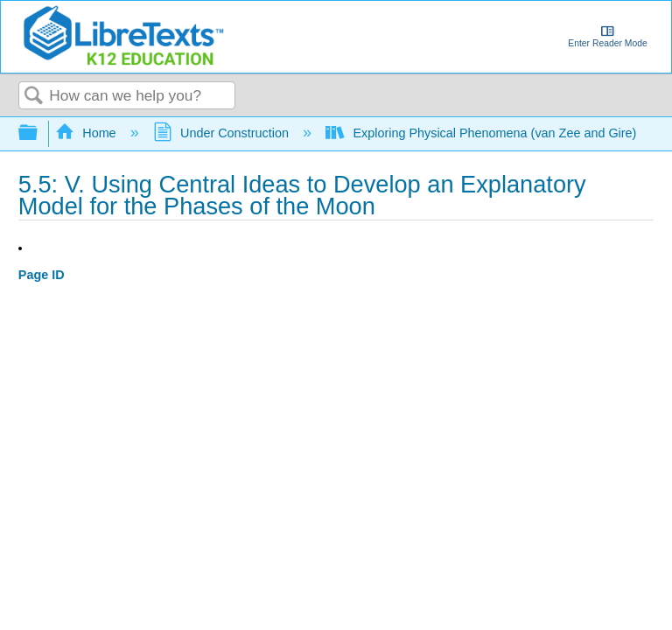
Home (87, 133)
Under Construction (223, 133)
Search (34, 97)
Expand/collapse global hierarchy (39, 133)
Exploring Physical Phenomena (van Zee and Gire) (483, 133)
